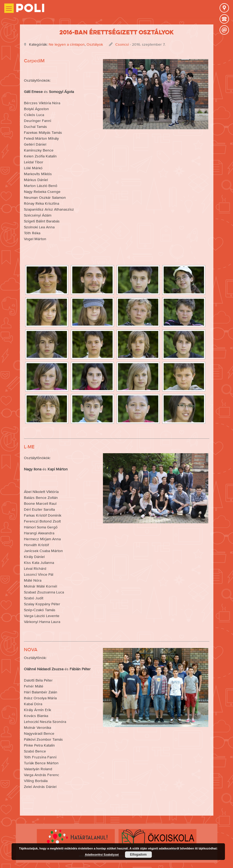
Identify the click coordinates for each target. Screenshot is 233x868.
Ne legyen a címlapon (67, 44)
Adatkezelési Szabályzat (102, 855)
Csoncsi (122, 44)
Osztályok (95, 44)
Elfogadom (138, 855)
